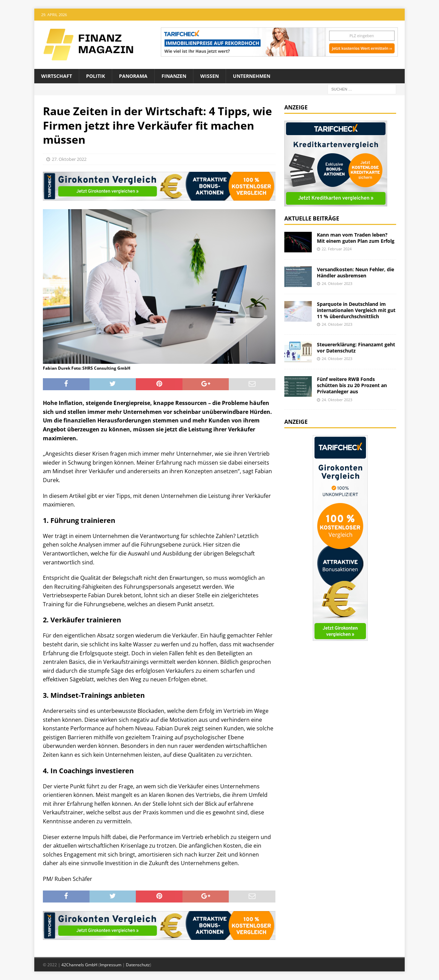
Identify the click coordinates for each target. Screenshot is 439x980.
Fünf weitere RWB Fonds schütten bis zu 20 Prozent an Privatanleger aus (352, 385)
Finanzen (174, 76)
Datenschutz (138, 965)
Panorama (133, 76)
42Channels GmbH (79, 965)
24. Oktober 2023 (337, 283)
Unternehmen (252, 76)
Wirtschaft (57, 76)
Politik (96, 76)
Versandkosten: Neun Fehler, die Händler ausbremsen (355, 272)
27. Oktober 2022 (69, 159)
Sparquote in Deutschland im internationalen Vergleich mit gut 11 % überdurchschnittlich (356, 310)
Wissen (210, 76)
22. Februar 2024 (337, 249)
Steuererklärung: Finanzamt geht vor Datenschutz (356, 348)
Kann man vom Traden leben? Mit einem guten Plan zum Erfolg (356, 238)
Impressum (111, 965)
